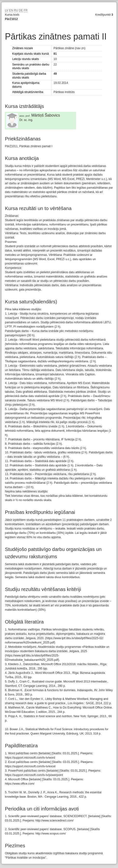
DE (21, 10)
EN (11, 10)
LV (7, 10)
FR (26, 10)
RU (16, 10)
